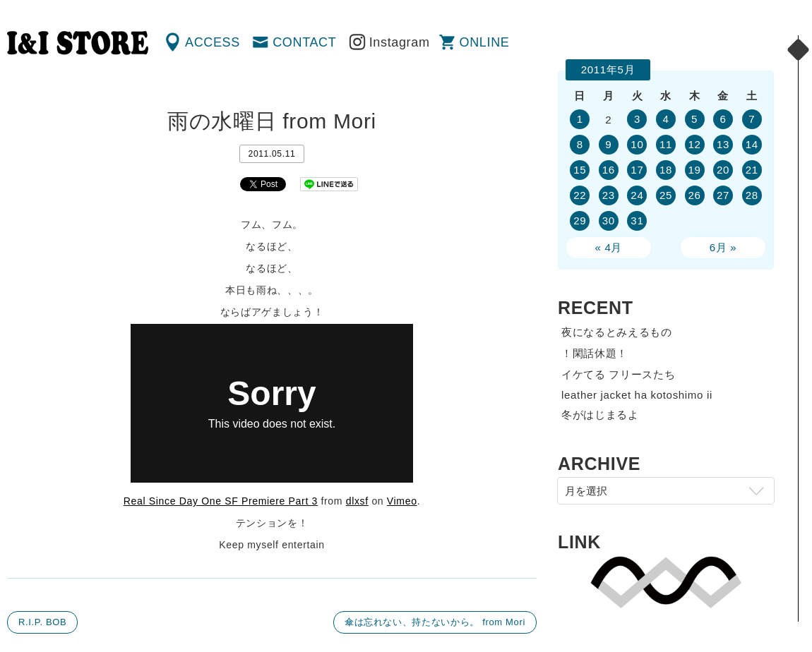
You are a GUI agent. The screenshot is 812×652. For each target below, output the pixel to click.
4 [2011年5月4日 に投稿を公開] (665, 119)
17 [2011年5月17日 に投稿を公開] (637, 170)
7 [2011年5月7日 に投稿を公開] (752, 119)
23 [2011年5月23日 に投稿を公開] (609, 195)
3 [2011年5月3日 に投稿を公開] (637, 119)
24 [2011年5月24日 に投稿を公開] (637, 195)
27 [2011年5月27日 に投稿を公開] (723, 195)
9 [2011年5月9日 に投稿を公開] (608, 144)
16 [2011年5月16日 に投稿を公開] (609, 170)
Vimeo (402, 501)
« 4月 (609, 247)
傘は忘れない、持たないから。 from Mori (435, 622)
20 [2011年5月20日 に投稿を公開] (723, 170)
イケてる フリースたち (618, 374)
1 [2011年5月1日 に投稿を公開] (580, 119)
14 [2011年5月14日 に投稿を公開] (752, 144)
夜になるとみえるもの (617, 332)
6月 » (723, 247)
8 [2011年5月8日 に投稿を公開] (580, 144)
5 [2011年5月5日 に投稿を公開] (694, 119)
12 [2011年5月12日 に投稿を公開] (694, 144)
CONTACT (304, 42)
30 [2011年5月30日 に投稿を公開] (609, 221)
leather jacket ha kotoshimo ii (637, 395)
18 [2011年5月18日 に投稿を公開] (666, 170)
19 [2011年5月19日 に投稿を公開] (694, 170)
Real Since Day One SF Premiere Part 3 (221, 501)
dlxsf (357, 501)
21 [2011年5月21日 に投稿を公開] (752, 170)
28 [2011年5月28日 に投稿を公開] (752, 195)
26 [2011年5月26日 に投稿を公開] (694, 195)
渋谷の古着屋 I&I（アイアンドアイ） (78, 43)
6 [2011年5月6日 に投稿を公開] (723, 119)
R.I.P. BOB (42, 622)
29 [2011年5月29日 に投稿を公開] (580, 221)
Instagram (400, 42)
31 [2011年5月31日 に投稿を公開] (637, 221)
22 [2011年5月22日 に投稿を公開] (580, 195)
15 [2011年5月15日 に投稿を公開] (580, 170)
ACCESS (213, 42)
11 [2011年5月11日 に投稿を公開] (666, 144)
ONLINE (485, 42)
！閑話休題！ (595, 353)
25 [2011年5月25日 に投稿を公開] (666, 195)
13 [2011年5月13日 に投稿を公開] (723, 144)
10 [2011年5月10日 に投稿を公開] (637, 144)
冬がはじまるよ (600, 415)
